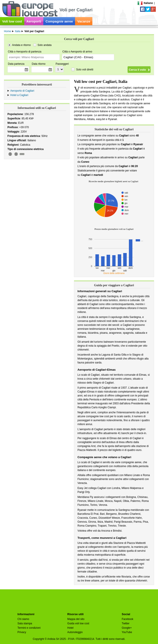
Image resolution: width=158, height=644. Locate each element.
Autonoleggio (75, 632)
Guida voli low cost (78, 623)
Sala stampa (25, 623)
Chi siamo (23, 619)
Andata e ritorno (21, 45)
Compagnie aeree (59, 21)
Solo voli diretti (85, 70)
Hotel (70, 628)
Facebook (127, 619)
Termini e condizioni (29, 628)
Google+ (127, 628)
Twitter (126, 623)
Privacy (22, 632)
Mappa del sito (76, 619)
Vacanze (84, 21)
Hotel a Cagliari (19, 95)
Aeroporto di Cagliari (22, 91)
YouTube (127, 632)
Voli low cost (12, 21)
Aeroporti (34, 21)
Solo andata (44, 45)
